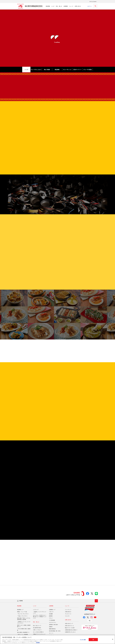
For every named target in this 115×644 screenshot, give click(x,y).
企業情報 (66, 6)
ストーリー (51, 633)
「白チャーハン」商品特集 (22, 634)
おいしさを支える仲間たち (38, 632)
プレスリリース (68, 614)
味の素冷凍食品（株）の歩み (55, 631)
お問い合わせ (78, 6)
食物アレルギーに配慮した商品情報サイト (24, 626)
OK (93, 640)
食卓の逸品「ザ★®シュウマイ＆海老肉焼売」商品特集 (24, 619)
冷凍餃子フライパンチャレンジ (39, 634)
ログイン (90, 6)
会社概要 (51, 614)
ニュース (71, 6)
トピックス (67, 616)
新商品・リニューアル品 (22, 612)
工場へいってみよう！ (37, 630)
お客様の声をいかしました (70, 632)
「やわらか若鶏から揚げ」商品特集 (24, 629)
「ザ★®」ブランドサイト (22, 616)
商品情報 (48, 6)
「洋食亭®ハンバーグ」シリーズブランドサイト (24, 622)
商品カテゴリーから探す (70, 628)
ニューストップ (68, 610)
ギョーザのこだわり (36, 70)
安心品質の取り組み (37, 628)
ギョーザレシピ (67, 70)
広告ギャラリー (77, 70)
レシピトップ (36, 610)
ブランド (51, 618)
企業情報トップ (52, 610)
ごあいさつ (51, 612)
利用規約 (38, 642)
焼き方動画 (47, 70)
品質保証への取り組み (53, 625)
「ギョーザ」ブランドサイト (23, 614)
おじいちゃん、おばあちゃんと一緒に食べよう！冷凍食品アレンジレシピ (40, 617)
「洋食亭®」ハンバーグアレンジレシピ (40, 612)
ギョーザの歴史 (88, 70)
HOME (21, 601)
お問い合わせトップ (69, 624)
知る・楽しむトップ (37, 626)
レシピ (53, 6)
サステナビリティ (53, 622)
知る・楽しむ (59, 6)
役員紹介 (51, 627)
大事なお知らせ (68, 612)
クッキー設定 (83, 640)
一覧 (89, 621)
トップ (26, 70)
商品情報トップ (20, 610)
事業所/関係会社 (52, 629)
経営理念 (51, 616)
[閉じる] (113, 639)
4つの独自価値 (52, 620)
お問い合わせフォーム (69, 626)
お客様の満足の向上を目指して (71, 630)
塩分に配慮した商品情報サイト (23, 632)
